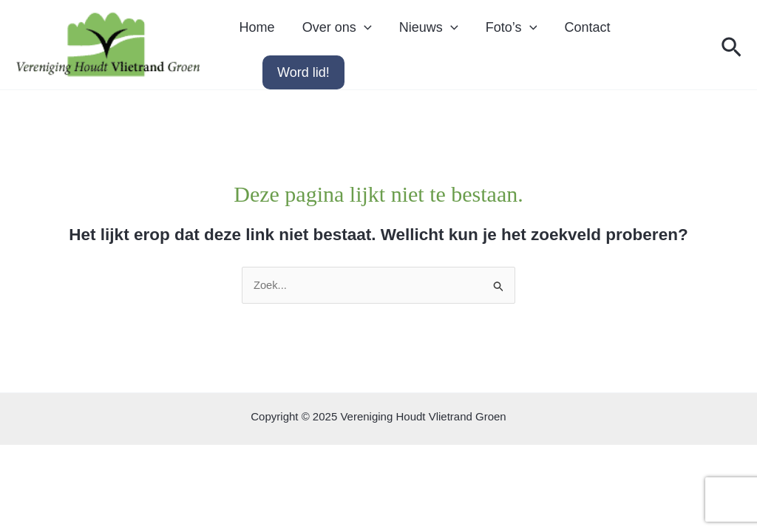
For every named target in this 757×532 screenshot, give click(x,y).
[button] (731, 53)
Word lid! (303, 82)
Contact (560, 33)
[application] (435, 33)
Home (254, 33)
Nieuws (413, 33)
